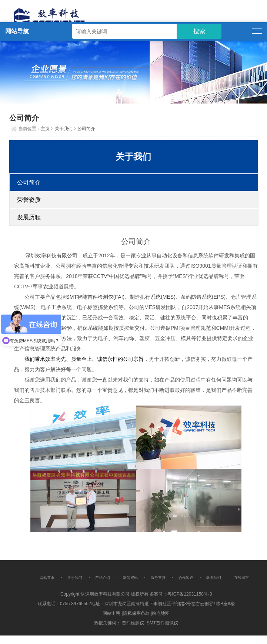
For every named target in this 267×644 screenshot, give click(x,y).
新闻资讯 (130, 578)
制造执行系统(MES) (153, 297)
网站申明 (111, 613)
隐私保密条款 (136, 613)
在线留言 (241, 578)
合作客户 (186, 578)
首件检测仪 (133, 623)
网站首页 (47, 578)
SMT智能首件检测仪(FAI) (95, 297)
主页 (45, 129)
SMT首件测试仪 (162, 623)
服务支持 (158, 578)
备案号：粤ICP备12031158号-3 (181, 594)
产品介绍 (103, 578)
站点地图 (161, 613)
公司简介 (86, 129)
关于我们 (64, 129)
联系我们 (214, 578)
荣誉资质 (29, 200)
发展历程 (29, 217)
